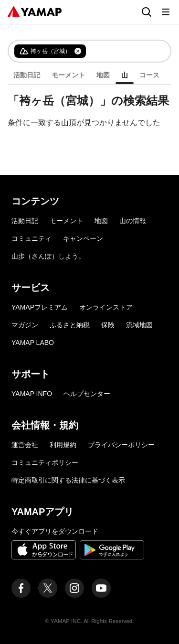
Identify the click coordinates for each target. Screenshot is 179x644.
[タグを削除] (78, 51)
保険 (108, 325)
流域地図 (139, 325)
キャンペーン (83, 238)
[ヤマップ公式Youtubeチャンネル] (101, 588)
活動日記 (27, 75)
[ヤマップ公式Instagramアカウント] (74, 588)
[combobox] (121, 51)
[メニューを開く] (166, 12)
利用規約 (63, 445)
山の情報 (133, 221)
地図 (103, 75)
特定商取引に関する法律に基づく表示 (68, 480)
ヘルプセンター (87, 394)
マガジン (25, 325)
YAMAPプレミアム (40, 307)
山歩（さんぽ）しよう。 (48, 256)
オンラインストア (106, 307)
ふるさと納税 (70, 325)
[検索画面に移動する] (147, 12)
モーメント (68, 75)
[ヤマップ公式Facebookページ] (21, 588)
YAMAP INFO (32, 394)
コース (149, 75)
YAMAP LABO (33, 343)
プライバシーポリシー (121, 445)
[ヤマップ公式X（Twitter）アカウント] (48, 588)
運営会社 (25, 445)
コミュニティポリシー (45, 462)
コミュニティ (32, 238)
